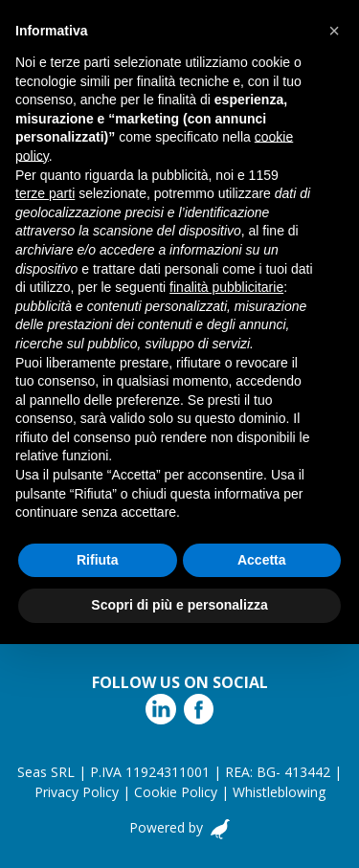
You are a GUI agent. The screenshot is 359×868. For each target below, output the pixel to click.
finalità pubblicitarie (226, 287)
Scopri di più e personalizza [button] (179, 605)
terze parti (45, 193)
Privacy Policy (77, 792)
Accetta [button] (262, 560)
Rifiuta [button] (98, 560)
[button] (334, 31)
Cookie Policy (176, 792)
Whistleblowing (279, 792)
